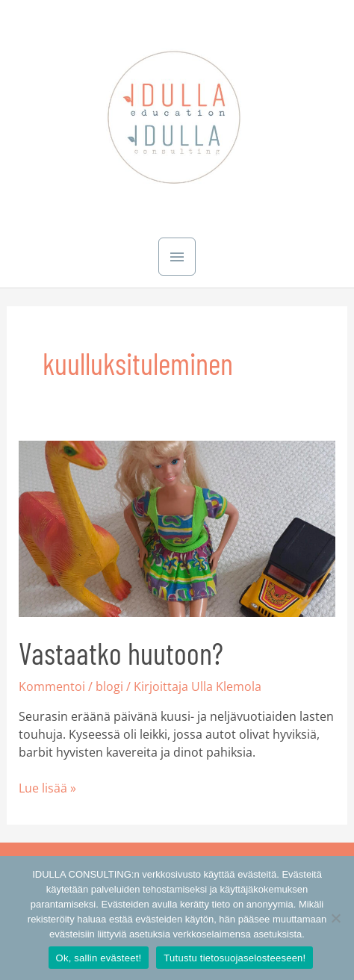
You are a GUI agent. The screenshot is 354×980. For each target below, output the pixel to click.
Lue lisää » (47, 788)
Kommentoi (52, 686)
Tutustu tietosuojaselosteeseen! (235, 958)
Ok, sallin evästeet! (99, 958)
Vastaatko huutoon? (121, 653)
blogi (109, 686)
